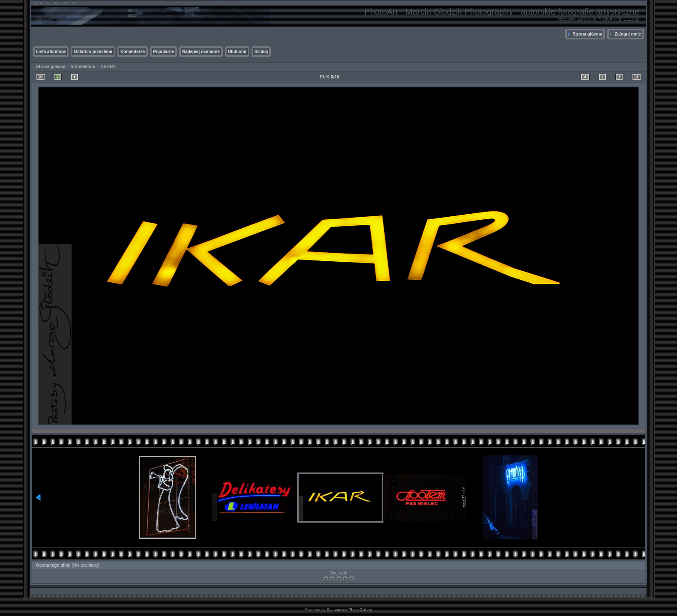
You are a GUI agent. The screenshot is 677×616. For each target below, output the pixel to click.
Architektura (83, 67)
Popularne (163, 52)
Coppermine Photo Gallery (349, 610)
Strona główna (587, 34)
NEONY (108, 67)
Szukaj (261, 52)
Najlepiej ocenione (201, 52)
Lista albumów (51, 52)
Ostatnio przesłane (93, 52)
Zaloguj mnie (628, 34)
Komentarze (133, 52)
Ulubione (237, 52)
